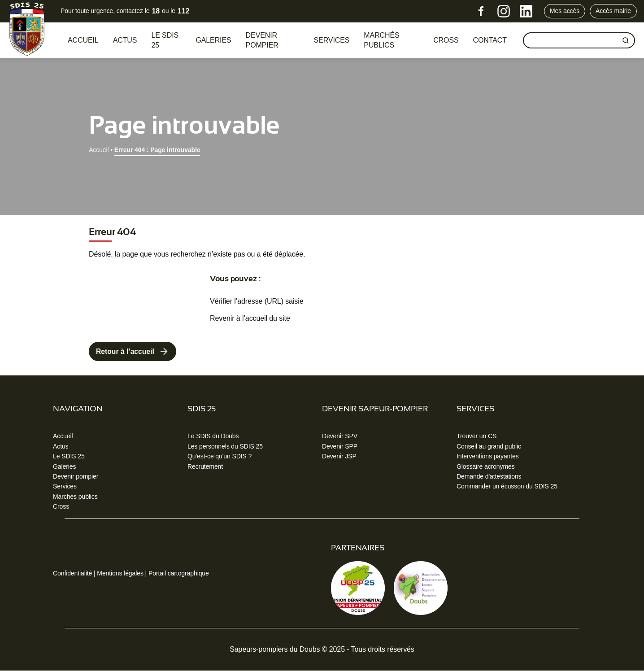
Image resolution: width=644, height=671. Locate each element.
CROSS (446, 40)
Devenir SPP (340, 446)
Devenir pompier (262, 40)
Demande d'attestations (489, 477)
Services (332, 40)
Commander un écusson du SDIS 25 (507, 487)
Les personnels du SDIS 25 (225, 446)
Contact (490, 40)
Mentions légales (120, 574)
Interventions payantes (488, 457)
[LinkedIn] (526, 11)
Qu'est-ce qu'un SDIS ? (220, 457)
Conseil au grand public (489, 446)
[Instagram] (504, 11)
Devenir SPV (340, 436)
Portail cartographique (179, 574)
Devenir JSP (339, 457)
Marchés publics (381, 40)
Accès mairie (613, 11)
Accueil (83, 40)
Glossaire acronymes (486, 466)
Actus (125, 40)
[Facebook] (481, 11)
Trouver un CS (476, 436)
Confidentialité (72, 574)
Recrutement (205, 466)
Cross (61, 507)
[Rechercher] (626, 40)
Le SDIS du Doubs (213, 436)
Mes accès (565, 11)
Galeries (213, 40)
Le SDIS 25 (165, 40)
